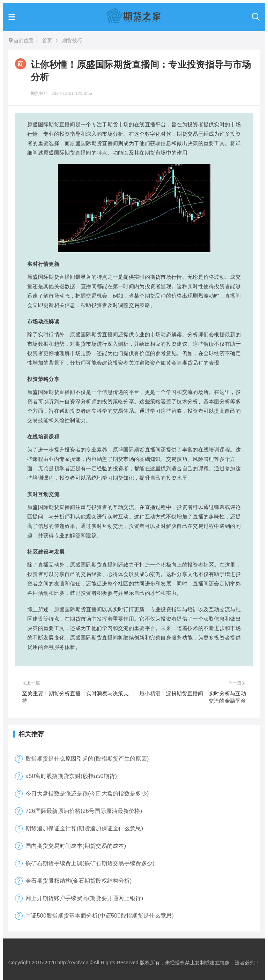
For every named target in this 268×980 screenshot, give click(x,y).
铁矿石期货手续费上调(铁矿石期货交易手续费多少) (90, 863)
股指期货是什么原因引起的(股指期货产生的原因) (87, 759)
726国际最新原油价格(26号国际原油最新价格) (84, 811)
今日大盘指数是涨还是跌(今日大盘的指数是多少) (87, 794)
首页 (47, 40)
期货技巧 (39, 93)
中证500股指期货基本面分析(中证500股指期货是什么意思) (100, 916)
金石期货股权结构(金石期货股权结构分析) (79, 881)
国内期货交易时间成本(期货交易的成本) (76, 846)
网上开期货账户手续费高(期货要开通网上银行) (84, 898)
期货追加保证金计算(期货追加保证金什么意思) (84, 828)
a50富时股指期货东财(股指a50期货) (71, 776)
